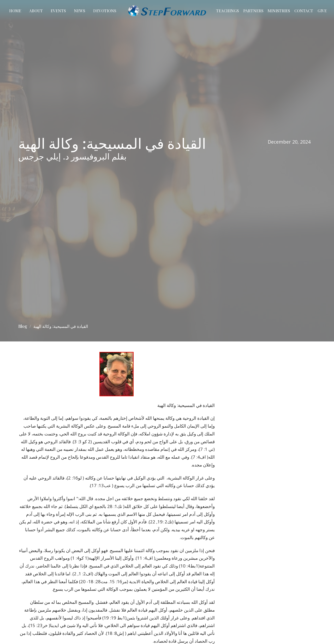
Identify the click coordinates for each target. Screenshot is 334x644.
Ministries (279, 11)
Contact (304, 11)
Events (58, 11)
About (36, 11)
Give (322, 11)
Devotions (105, 11)
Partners (253, 11)
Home (15, 11)
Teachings (227, 11)
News (79, 11)
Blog (23, 326)
